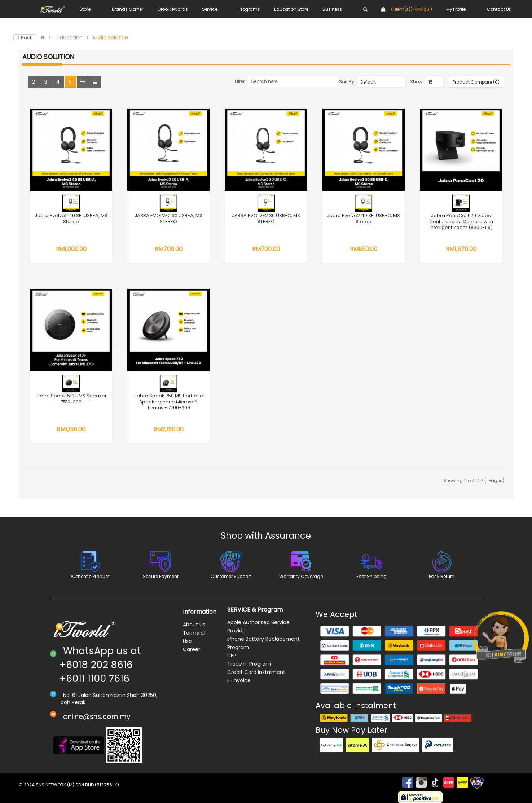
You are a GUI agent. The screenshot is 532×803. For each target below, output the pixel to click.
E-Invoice (239, 680)
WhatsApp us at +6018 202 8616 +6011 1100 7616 (100, 665)
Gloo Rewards (173, 9)
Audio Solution (110, 37)
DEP (232, 656)
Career (192, 649)
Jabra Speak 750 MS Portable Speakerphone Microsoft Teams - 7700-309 (169, 402)
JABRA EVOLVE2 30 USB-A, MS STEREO (168, 219)
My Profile (456, 9)
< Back (25, 38)
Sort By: (347, 82)
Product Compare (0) (476, 82)
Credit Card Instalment (256, 672)
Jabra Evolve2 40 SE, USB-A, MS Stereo (71, 219)
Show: (417, 82)
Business (332, 9)
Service (210, 9)
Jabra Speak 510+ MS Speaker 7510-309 (71, 399)
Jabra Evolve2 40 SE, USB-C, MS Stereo (363, 219)
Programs (249, 9)
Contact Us (499, 9)
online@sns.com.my (97, 717)
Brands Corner (127, 9)
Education (70, 37)
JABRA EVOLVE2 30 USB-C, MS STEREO (266, 219)
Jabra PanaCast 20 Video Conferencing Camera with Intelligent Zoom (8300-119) (461, 221)
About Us (194, 625)
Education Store (291, 9)
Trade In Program (249, 664)
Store (85, 9)
